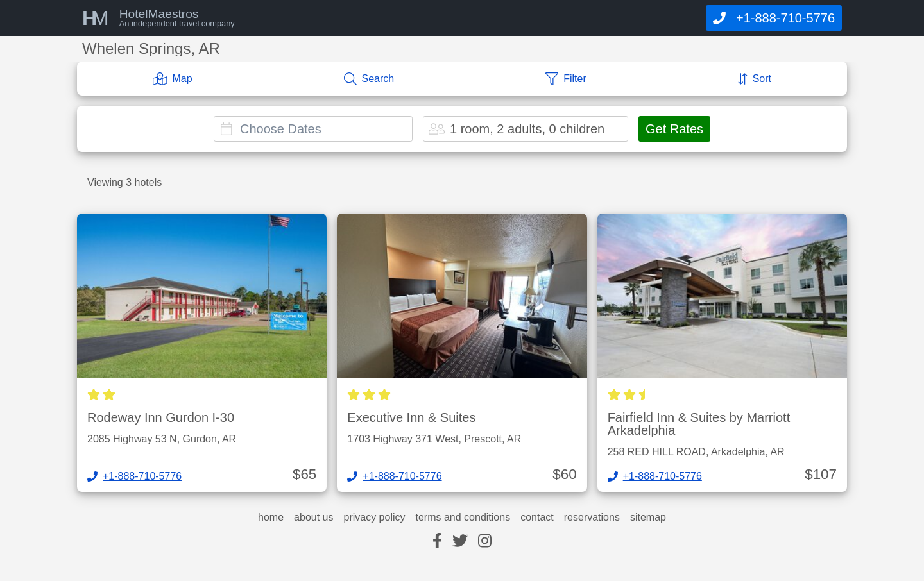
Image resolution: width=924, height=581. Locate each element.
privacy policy (374, 518)
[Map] (173, 79)
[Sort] (755, 79)
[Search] (369, 79)
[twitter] (460, 542)
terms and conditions (463, 518)
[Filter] (566, 79)
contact (537, 518)
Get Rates (674, 129)
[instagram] (485, 542)
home (271, 518)
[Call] (774, 18)
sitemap (648, 518)
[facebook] (437, 542)
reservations (592, 518)
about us (313, 518)
